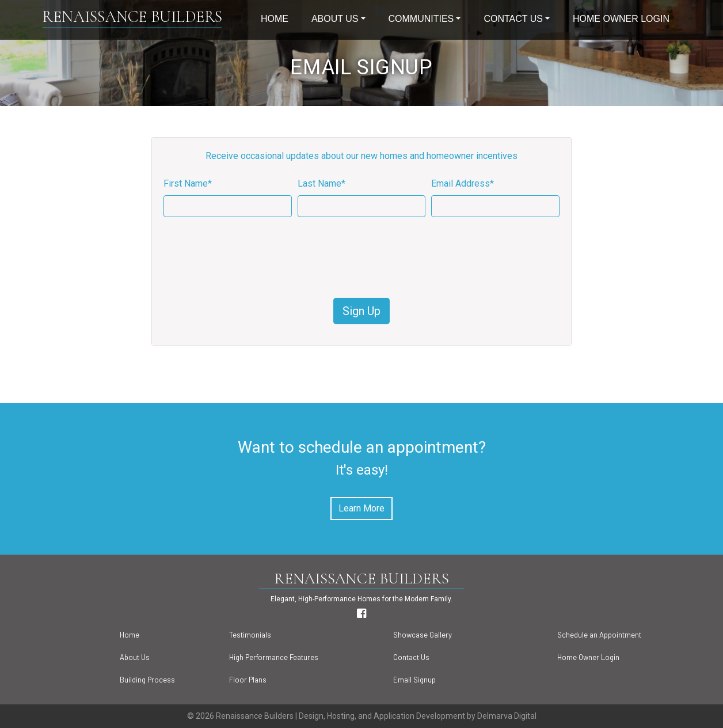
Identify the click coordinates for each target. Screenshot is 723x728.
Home (275, 19)
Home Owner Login (621, 19)
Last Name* (321, 183)
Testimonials (250, 635)
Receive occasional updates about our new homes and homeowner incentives (361, 156)
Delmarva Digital (507, 716)
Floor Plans (248, 680)
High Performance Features (274, 657)
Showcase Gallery (423, 635)
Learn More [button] (361, 508)
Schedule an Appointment (599, 635)
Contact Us (513, 19)
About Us (335, 19)
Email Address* (463, 183)
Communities (421, 19)
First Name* (188, 183)
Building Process (147, 680)
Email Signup (414, 680)
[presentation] (361, 257)
